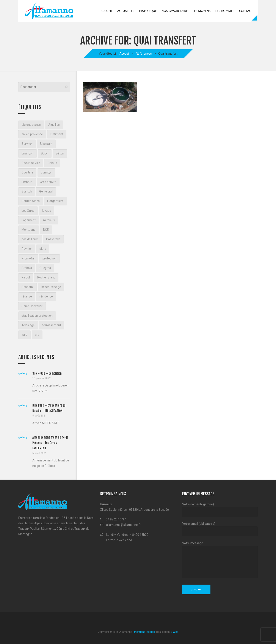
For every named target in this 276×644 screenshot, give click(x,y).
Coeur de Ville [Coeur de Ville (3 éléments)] (31, 163)
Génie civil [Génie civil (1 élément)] (46, 191)
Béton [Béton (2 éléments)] (60, 153)
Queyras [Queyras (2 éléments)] (45, 268)
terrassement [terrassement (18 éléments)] (52, 325)
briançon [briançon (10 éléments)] (27, 153)
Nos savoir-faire (175, 11)
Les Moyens (202, 11)
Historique (148, 11)
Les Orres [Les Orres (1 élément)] (28, 211)
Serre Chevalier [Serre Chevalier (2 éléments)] (32, 306)
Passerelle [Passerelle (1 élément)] (53, 239)
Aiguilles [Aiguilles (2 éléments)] (54, 125)
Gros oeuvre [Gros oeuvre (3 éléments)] (48, 182)
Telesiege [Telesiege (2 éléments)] (28, 325)
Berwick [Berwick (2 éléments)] (27, 144)
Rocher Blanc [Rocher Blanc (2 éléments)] (46, 277)
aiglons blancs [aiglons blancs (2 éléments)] (31, 125)
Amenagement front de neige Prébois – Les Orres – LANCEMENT (50, 443)
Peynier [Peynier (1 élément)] (27, 249)
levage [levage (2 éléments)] (47, 211)
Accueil (107, 11)
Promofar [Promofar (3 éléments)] (28, 258)
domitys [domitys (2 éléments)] (46, 172)
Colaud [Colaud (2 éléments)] (52, 163)
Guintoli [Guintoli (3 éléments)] (27, 191)
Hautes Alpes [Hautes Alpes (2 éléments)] (31, 201)
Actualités (126, 11)
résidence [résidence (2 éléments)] (46, 296)
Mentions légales (144, 632)
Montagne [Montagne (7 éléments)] (29, 230)
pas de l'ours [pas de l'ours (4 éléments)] (30, 239)
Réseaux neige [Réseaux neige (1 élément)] (51, 287)
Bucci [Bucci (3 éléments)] (45, 153)
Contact (246, 11)
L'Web (174, 632)
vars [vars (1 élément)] (24, 335)
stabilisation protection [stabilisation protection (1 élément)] (37, 316)
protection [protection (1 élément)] (49, 258)
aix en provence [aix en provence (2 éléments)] (32, 134)
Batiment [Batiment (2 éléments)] (57, 134)
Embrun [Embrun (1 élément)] (27, 182)
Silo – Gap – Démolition (47, 373)
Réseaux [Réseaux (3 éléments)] (27, 287)
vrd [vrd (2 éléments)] (37, 335)
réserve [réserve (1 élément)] (27, 296)
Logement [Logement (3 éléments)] (29, 220)
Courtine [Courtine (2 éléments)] (27, 172)
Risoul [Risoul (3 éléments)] (26, 277)
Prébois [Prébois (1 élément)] (27, 268)
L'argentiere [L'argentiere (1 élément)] (55, 201)
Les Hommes (225, 11)
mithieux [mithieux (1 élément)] (49, 220)
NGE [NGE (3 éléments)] (46, 230)
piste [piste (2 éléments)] (43, 249)
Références (144, 54)
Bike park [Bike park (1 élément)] (46, 144)
